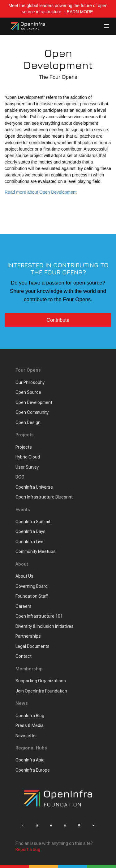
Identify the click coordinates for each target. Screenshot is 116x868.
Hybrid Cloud (28, 457)
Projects (24, 447)
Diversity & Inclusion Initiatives (45, 626)
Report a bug (28, 850)
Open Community (32, 412)
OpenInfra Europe (33, 770)
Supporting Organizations (41, 681)
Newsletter (26, 736)
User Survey (27, 467)
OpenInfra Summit (33, 522)
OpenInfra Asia (30, 760)
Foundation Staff (32, 596)
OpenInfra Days (30, 531)
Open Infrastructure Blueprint (44, 497)
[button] (107, 26)
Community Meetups (36, 551)
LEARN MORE (79, 12)
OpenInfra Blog (30, 716)
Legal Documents (32, 646)
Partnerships (28, 636)
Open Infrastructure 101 (39, 616)
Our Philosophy (30, 382)
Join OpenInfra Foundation (41, 691)
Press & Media (30, 725)
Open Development (34, 402)
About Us (24, 576)
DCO (20, 477)
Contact (24, 656)
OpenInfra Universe (34, 487)
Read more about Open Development (41, 192)
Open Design (28, 422)
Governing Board (32, 586)
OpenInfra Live (29, 542)
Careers (24, 606)
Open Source (28, 392)
